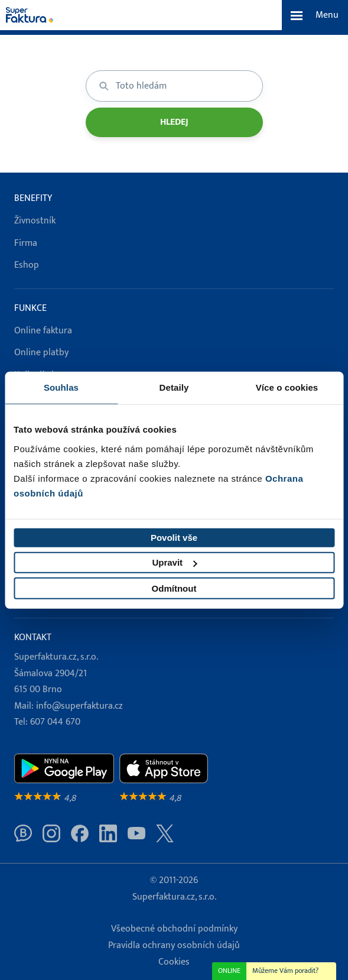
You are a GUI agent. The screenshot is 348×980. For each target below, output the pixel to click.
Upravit (174, 562)
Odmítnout (174, 588)
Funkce (30, 308)
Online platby (41, 353)
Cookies (174, 962)
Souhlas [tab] (61, 387)
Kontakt (33, 637)
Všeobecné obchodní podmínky (174, 929)
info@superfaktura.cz (79, 706)
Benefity (33, 198)
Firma (26, 243)
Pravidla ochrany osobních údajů (174, 945)
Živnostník (35, 221)
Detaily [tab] (174, 387)
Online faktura (43, 331)
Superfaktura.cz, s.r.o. (174, 897)
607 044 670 (55, 722)
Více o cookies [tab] (287, 387)
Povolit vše (174, 538)
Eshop (27, 265)
